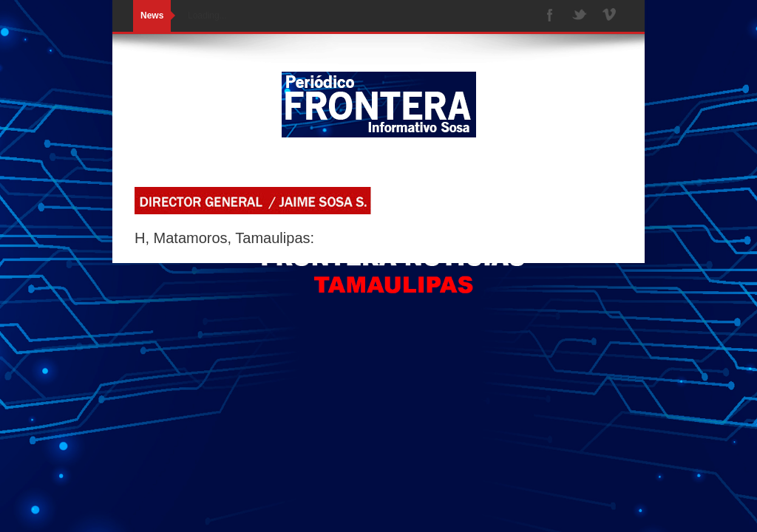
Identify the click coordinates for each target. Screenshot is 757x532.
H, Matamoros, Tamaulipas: (224, 238)
